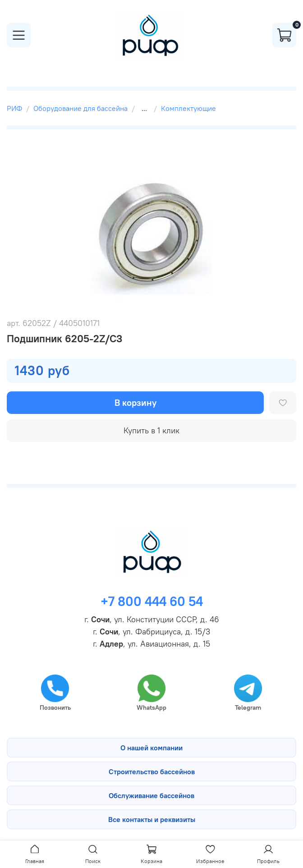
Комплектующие (188, 108)
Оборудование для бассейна (80, 108)
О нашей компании (151, 748)
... (144, 108)
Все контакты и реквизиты (152, 819)
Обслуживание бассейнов (151, 795)
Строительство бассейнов (152, 772)
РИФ (14, 108)
